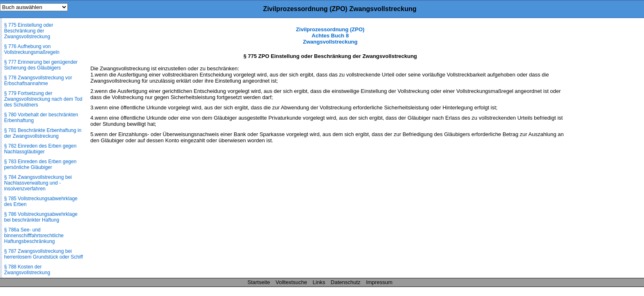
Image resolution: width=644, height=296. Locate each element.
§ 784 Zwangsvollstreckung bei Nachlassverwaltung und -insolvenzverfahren (38, 183)
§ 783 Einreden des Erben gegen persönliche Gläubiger (40, 164)
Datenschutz (345, 282)
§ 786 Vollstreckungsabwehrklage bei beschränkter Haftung (41, 217)
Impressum (379, 282)
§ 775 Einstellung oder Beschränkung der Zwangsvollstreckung (29, 31)
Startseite (259, 282)
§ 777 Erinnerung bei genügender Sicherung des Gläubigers (41, 65)
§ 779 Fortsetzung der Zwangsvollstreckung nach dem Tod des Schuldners (43, 99)
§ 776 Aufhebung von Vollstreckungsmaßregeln (32, 49)
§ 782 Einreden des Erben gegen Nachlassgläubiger (40, 149)
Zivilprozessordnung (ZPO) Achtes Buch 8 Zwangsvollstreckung (330, 36)
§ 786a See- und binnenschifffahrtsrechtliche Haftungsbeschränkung (34, 236)
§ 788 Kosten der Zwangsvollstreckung (27, 270)
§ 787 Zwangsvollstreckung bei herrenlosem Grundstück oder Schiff (44, 254)
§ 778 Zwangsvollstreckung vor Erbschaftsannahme (38, 81)
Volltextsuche (291, 282)
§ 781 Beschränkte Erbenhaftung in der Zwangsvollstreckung (43, 133)
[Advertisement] (603, 150)
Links (319, 282)
